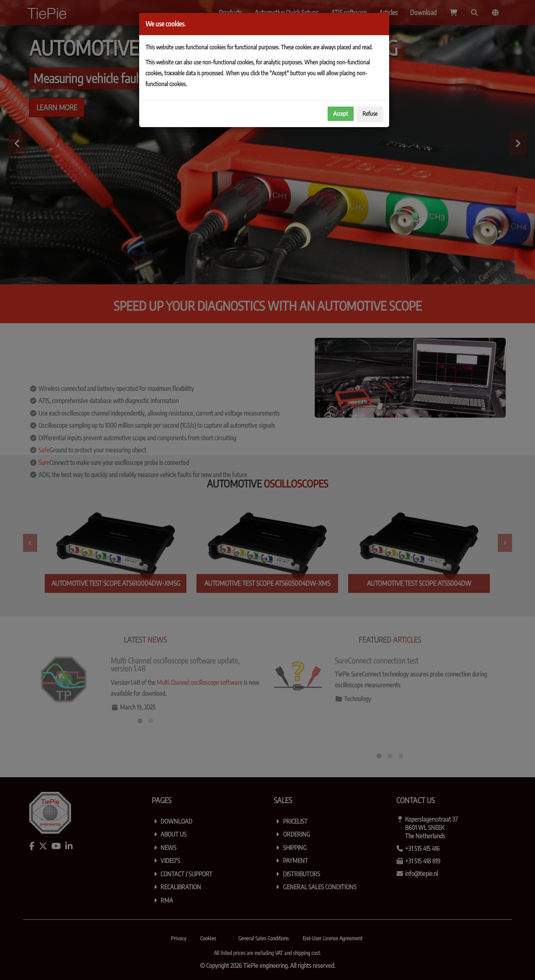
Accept (341, 114)
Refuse (370, 114)
